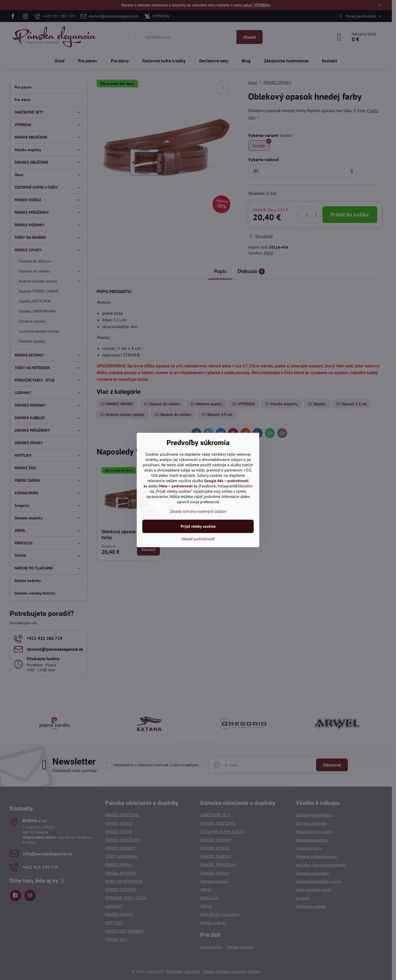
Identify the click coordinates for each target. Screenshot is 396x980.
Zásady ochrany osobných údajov (198, 511)
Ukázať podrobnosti (198, 539)
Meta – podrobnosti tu (178, 486)
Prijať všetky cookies (198, 526)
